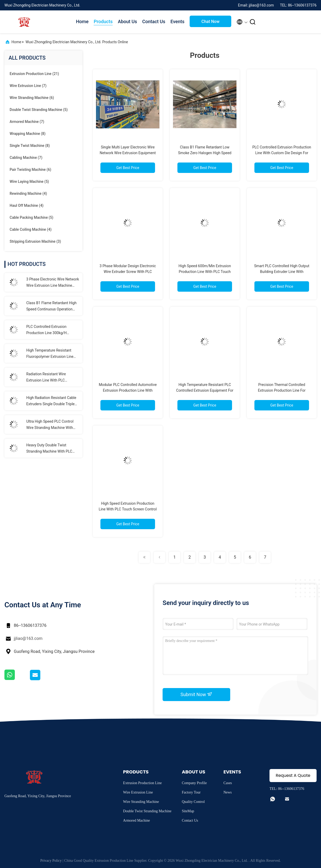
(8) (28, 134)
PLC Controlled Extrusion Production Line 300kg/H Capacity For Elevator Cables (49, 330)
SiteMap (188, 811)
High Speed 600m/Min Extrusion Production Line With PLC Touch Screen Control (205, 272)
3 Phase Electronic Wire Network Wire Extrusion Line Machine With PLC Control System (53, 283)
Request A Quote (293, 775)
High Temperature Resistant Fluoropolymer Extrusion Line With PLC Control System (50, 354)
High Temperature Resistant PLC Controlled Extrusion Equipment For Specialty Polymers (205, 390)
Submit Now (196, 694)
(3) (35, 241)
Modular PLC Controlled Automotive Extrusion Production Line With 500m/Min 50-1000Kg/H (128, 390)
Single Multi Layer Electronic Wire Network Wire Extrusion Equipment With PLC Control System (128, 153)
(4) (28, 193)
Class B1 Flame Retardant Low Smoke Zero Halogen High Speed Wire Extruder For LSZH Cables (205, 153)
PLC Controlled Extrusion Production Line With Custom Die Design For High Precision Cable (282, 153)
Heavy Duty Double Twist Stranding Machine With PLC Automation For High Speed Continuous (49, 449)
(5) (39, 110)
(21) (34, 74)
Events (177, 21)
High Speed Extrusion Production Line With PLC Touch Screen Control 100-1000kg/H (128, 509)
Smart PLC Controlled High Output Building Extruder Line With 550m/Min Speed (282, 272)
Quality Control (193, 802)
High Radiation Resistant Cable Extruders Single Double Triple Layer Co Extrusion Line (51, 401)
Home (82, 21)
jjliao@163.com (28, 638)
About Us (127, 21)
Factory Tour (191, 792)
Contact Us (154, 21)
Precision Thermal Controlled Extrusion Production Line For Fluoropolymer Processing (282, 390)
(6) (32, 98)
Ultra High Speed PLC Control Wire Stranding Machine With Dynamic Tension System (50, 425)
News (228, 792)
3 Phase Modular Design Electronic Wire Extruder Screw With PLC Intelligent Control (128, 272)
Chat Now (210, 21)
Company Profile (194, 783)
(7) (28, 86)
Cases (228, 783)
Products (103, 21)
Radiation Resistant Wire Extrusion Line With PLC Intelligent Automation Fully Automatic (48, 378)
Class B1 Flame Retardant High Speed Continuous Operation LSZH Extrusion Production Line (52, 307)
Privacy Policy (51, 861)
